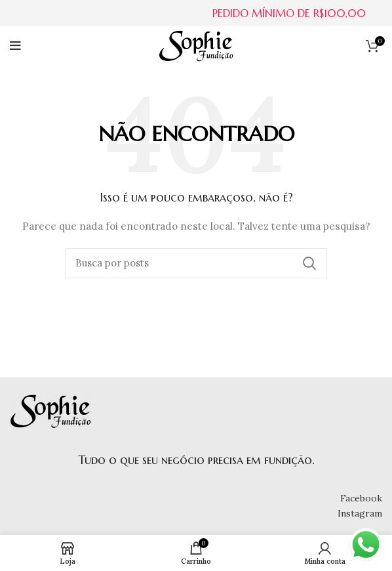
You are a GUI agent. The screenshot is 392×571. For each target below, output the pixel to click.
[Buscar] (196, 263)
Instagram (360, 513)
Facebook (361, 498)
